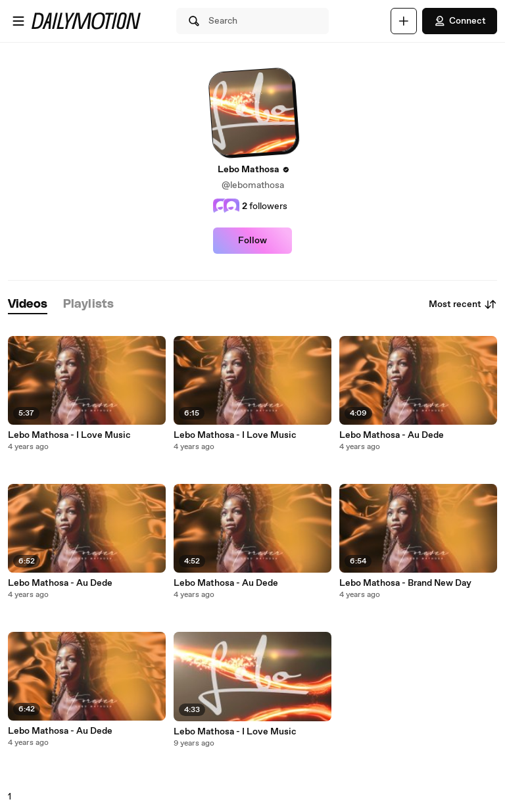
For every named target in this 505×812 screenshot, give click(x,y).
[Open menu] (18, 21)
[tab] (28, 305)
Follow (252, 241)
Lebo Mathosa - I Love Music (69, 435)
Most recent (463, 304)
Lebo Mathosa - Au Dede (60, 583)
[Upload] (404, 21)
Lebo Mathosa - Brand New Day (405, 583)
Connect (460, 21)
